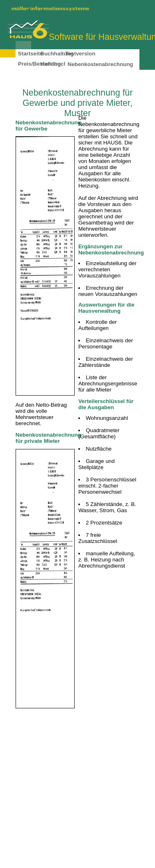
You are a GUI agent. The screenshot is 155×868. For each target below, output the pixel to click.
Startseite (31, 54)
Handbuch (54, 64)
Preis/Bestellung (39, 64)
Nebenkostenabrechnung (100, 64)
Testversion (80, 54)
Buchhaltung (57, 54)
